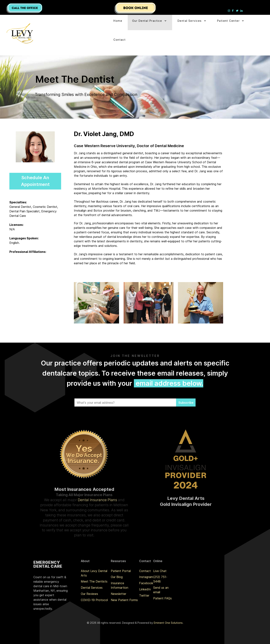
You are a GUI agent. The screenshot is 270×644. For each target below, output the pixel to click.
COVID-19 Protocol (94, 600)
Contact (145, 571)
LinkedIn (145, 589)
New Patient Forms (124, 600)
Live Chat (160, 571)
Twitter (144, 595)
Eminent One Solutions (168, 623)
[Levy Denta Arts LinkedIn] (242, 10)
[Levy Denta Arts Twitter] (238, 10)
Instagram (146, 577)
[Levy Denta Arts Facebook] (233, 10)
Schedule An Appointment (35, 181)
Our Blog (117, 577)
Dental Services (92, 588)
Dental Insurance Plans (97, 500)
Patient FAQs (162, 598)
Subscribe (186, 403)
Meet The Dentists (94, 581)
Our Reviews (89, 594)
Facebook (146, 583)
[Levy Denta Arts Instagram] (229, 10)
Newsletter (118, 594)
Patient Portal (121, 571)
